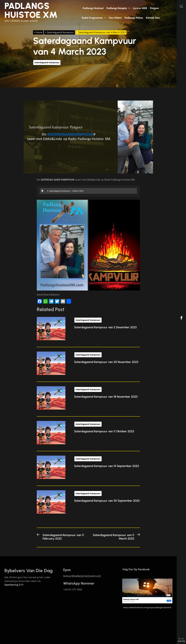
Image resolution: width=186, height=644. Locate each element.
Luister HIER (140, 8)
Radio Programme (92, 18)
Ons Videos (115, 18)
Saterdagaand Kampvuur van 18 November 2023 (106, 397)
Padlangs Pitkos (134, 18)
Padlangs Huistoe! (93, 8)
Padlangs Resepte (117, 8)
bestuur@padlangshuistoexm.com (82, 576)
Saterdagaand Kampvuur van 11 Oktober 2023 (104, 431)
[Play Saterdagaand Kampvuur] (43, 191)
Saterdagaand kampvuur (47, 62)
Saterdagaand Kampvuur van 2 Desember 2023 (105, 327)
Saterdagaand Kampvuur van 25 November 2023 (106, 362)
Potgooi (154, 8)
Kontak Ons (153, 18)
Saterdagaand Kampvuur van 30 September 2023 (107, 501)
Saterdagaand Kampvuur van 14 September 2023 (106, 466)
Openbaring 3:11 (14, 585)
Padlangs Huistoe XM (31, 10)
